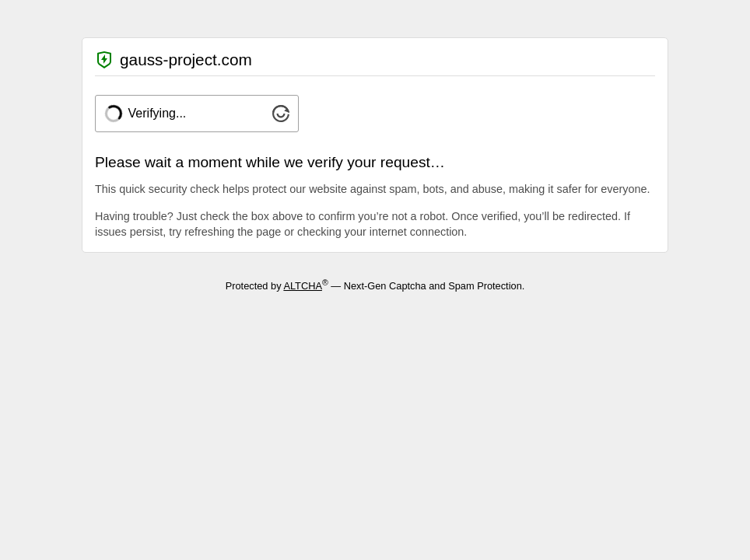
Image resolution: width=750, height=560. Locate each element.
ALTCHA (303, 286)
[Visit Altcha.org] (281, 118)
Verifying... (158, 113)
